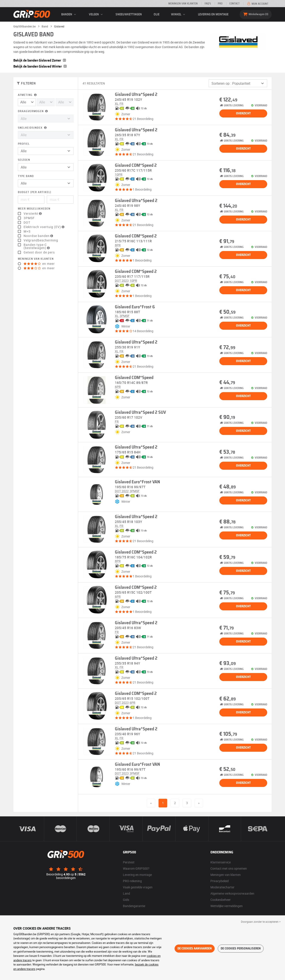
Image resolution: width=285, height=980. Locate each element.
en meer (39, 264)
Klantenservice (221, 862)
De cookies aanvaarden (195, 949)
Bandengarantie (134, 906)
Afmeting (28, 95)
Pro (220, 4)
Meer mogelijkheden (34, 209)
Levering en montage (213, 14)
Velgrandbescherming (41, 240)
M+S (27, 231)
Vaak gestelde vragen (138, 887)
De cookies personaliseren (241, 949)
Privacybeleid (220, 881)
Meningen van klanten (183, 4)
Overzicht (243, 113)
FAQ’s (208, 4)
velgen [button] (96, 14)
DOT (27, 222)
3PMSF (29, 218)
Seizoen (24, 160)
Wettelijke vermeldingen (227, 906)
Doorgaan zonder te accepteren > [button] (261, 922)
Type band (26, 176)
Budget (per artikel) (35, 192)
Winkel (179, 14)
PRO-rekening (132, 881)
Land (126, 893)
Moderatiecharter (222, 887)
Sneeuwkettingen (129, 14)
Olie (157, 14)
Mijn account (257, 4)
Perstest (129, 862)
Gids (126, 900)
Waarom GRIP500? (136, 868)
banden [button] (69, 14)
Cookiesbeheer (221, 900)
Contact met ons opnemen (229, 868)
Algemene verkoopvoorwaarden (232, 893)
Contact (234, 4)
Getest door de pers (39, 252)
